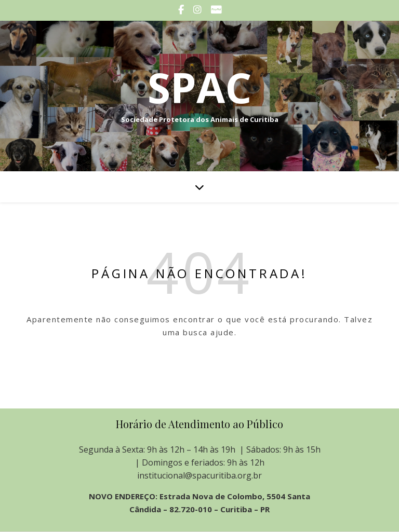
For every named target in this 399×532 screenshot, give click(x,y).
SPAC (199, 87)
